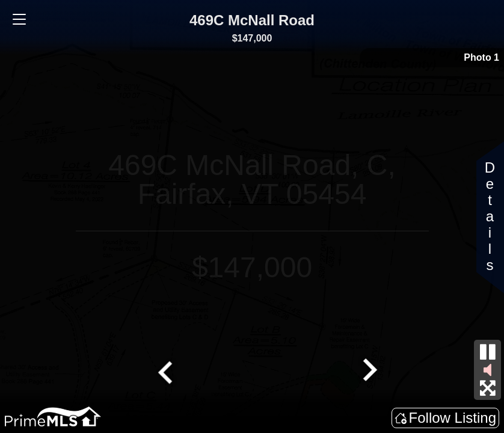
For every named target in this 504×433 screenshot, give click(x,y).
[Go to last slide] (167, 371)
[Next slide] (369, 371)
